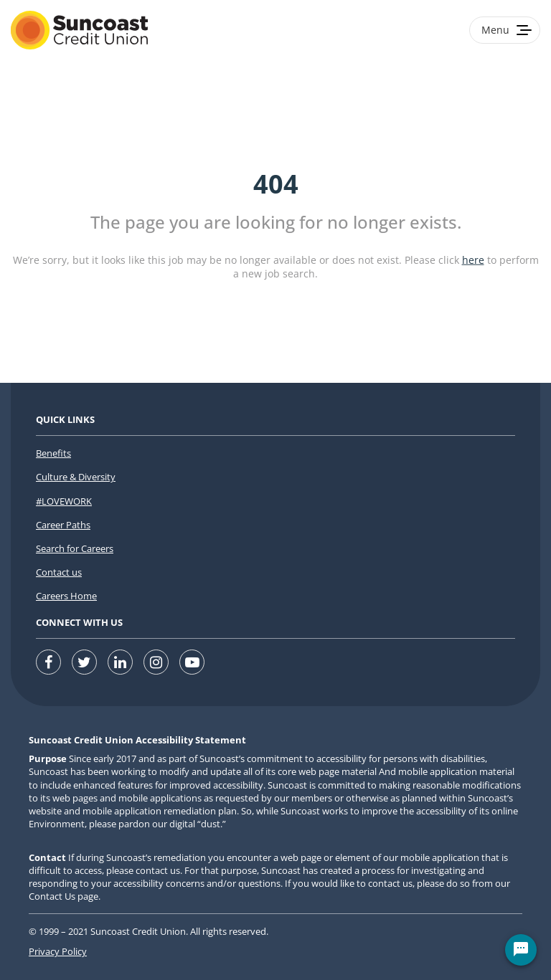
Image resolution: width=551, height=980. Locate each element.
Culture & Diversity (76, 477)
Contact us (59, 572)
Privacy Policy (58, 951)
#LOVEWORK (64, 501)
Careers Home (66, 596)
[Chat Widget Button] (521, 950)
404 (276, 184)
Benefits (53, 453)
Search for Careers (75, 548)
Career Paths (63, 525)
